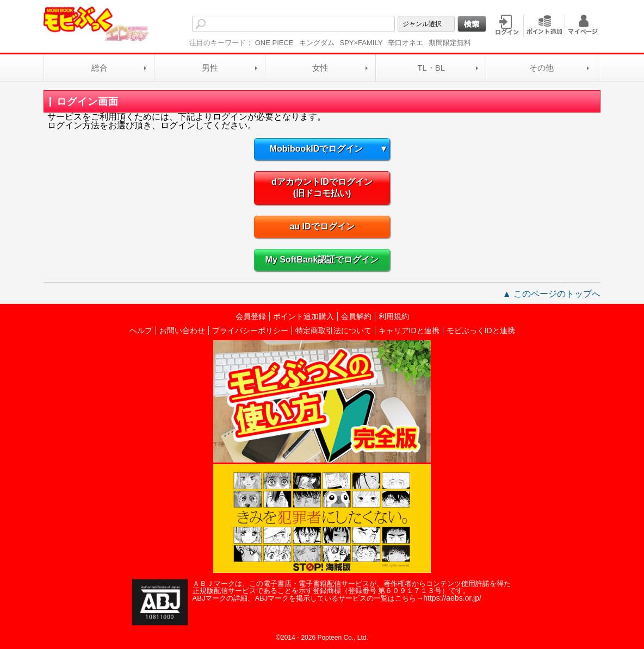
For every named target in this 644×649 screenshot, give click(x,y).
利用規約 (394, 316)
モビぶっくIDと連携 (481, 330)
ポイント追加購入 (304, 316)
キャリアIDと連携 (409, 330)
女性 (320, 68)
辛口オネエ (405, 43)
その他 (541, 68)
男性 (210, 68)
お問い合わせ (182, 330)
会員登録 (251, 316)
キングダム (317, 43)
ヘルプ (141, 330)
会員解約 (356, 316)
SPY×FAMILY (361, 43)
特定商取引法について (333, 330)
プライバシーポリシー (250, 330)
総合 (100, 68)
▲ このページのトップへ (552, 294)
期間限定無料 (450, 43)
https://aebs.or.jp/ (452, 598)
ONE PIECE (274, 43)
